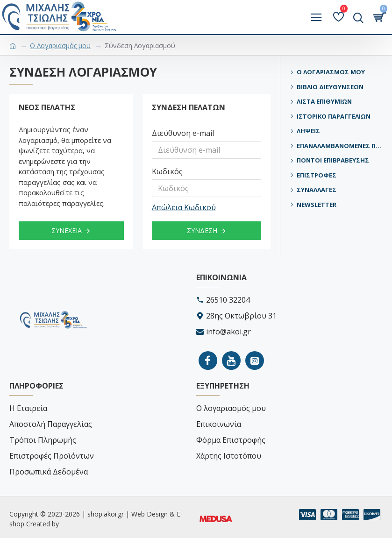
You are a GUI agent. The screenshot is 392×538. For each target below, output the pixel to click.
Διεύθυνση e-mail (183, 133)
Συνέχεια (67, 230)
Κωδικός (167, 171)
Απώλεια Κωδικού (184, 207)
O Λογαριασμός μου (60, 46)
